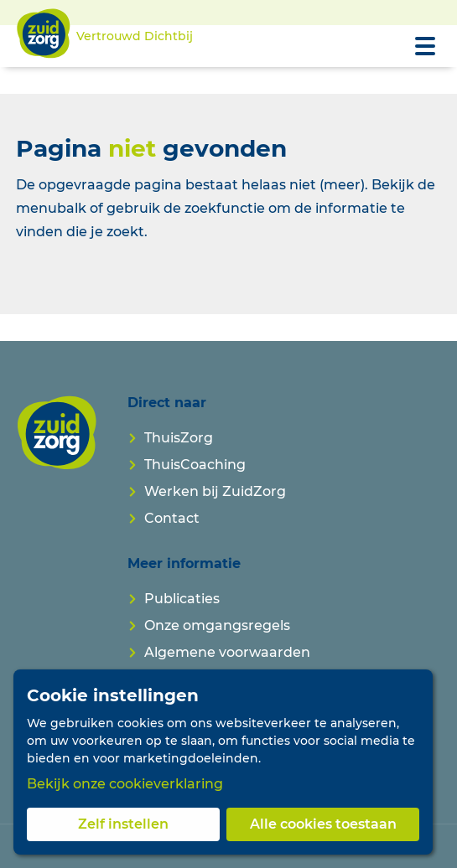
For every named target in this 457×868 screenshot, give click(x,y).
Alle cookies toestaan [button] (323, 824)
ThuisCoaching (195, 465)
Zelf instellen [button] (123, 824)
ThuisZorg (179, 438)
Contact (172, 518)
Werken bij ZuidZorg (215, 491)
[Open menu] (425, 46)
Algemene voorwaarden (227, 652)
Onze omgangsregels (217, 625)
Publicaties (182, 599)
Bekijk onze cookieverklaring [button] (125, 784)
